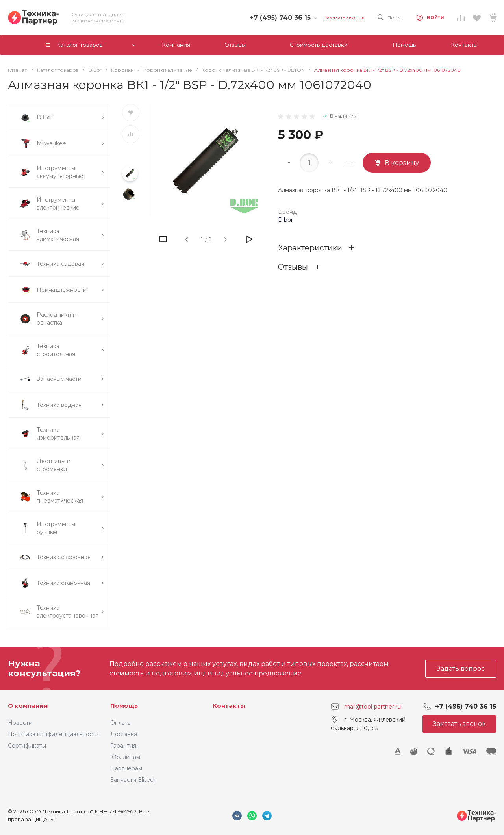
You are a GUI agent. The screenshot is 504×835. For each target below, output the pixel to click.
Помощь (124, 706)
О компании (28, 706)
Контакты (229, 706)
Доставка (124, 734)
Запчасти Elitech (133, 780)
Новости (20, 723)
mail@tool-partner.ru (372, 707)
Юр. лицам (125, 757)
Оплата (120, 723)
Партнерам (126, 768)
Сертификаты (27, 746)
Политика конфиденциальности (53, 734)
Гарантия (123, 746)
